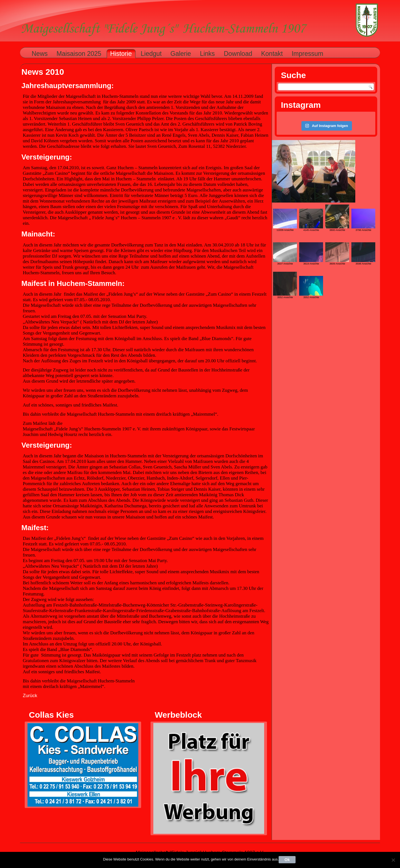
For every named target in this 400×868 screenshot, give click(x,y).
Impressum (307, 54)
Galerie (181, 54)
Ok (287, 860)
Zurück (30, 696)
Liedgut (151, 54)
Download (238, 54)
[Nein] (393, 860)
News (40, 54)
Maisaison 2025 (79, 54)
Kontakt (272, 54)
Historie (121, 54)
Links (207, 54)
